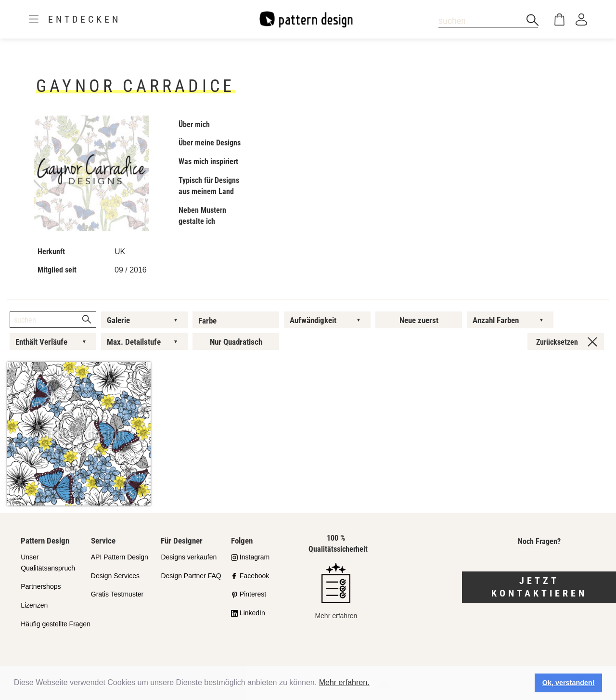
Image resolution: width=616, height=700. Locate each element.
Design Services (115, 576)
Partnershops (41, 586)
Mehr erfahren (336, 591)
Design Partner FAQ (191, 576)
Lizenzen (34, 605)
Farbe (207, 321)
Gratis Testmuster (117, 594)
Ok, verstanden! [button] (569, 683)
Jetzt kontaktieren (539, 587)
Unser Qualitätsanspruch (48, 563)
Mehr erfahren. (344, 682)
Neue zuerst (419, 320)
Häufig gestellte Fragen (56, 624)
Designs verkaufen (189, 557)
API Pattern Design (120, 557)
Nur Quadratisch (236, 342)
